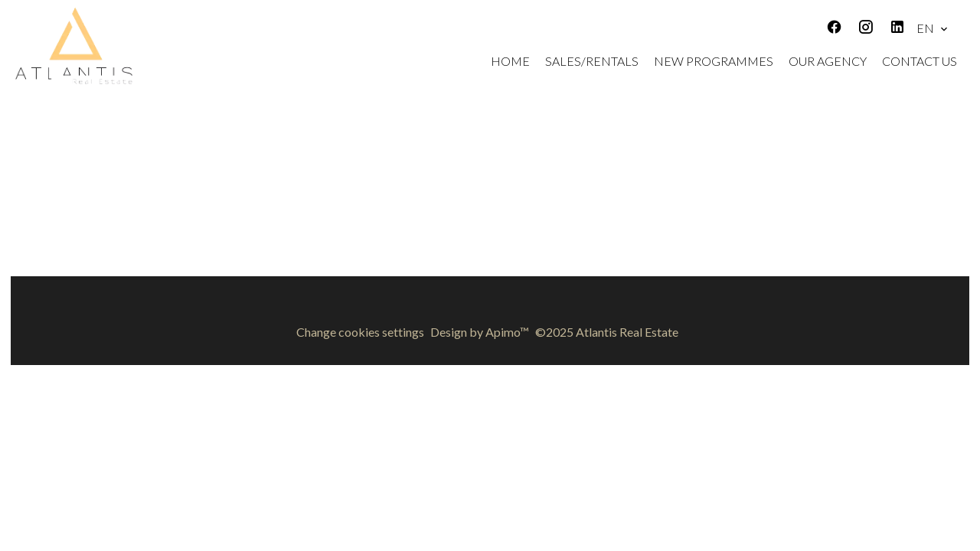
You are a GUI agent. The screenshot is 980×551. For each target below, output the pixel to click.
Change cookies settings (360, 332)
